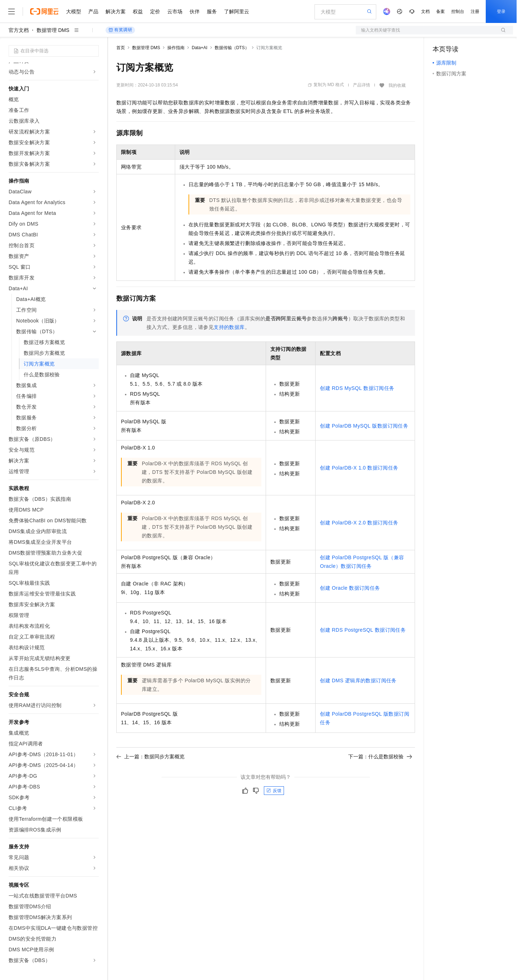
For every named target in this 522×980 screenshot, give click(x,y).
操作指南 (176, 48)
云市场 (175, 11)
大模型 (74, 11)
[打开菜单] (11, 11)
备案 (441, 11)
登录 (501, 11)
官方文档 (19, 30)
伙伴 (195, 11)
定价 (155, 11)
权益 (138, 11)
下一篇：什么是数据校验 (380, 757)
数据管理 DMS (53, 30)
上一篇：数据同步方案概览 (150, 757)
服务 (212, 11)
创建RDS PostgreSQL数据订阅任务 (363, 630)
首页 (121, 48)
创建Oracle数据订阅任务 (350, 588)
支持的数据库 (229, 327)
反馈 (274, 791)
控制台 (458, 11)
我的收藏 (397, 85)
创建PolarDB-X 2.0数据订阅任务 (359, 523)
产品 (93, 11)
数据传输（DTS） (232, 48)
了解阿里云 (237, 11)
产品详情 (362, 85)
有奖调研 (120, 30)
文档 (425, 11)
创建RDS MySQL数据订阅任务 (357, 388)
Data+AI (200, 48)
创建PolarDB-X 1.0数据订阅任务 (359, 468)
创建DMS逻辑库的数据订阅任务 (358, 680)
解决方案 (116, 11)
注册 (475, 11)
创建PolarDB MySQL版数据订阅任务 (364, 426)
